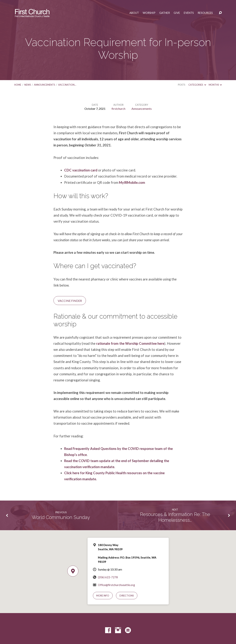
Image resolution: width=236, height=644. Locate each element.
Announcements (44, 85)
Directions (127, 596)
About (134, 13)
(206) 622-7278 (108, 577)
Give (177, 13)
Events (189, 13)
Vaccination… (67, 85)
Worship (149, 13)
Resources (205, 13)
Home (18, 85)
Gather (165, 13)
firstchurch (118, 109)
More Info (103, 596)
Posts (182, 85)
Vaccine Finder (70, 301)
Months (215, 85)
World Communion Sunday (61, 517)
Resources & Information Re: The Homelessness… (175, 517)
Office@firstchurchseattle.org (116, 585)
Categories (197, 85)
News (28, 85)
